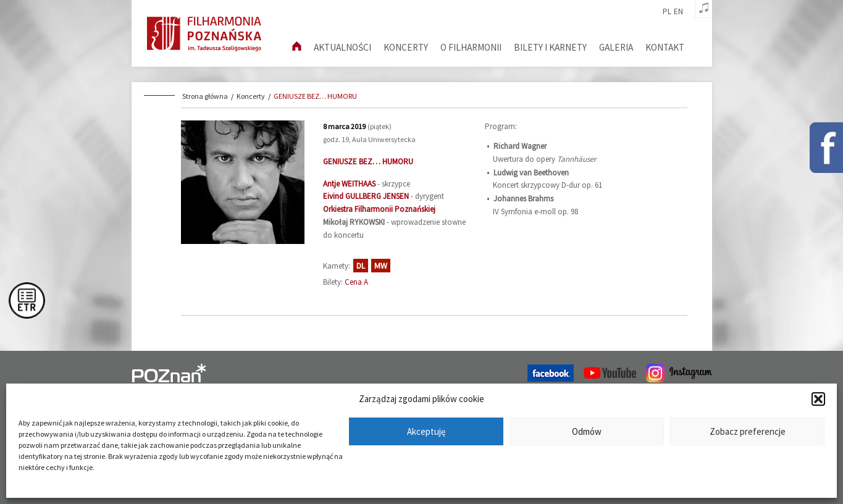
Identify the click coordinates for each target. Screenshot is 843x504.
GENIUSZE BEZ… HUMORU (315, 96)
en (678, 12)
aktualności (342, 47)
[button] (818, 399)
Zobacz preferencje (748, 431)
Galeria (616, 47)
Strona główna (205, 96)
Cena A (356, 282)
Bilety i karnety (550, 47)
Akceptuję (426, 431)
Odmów (587, 431)
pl (667, 12)
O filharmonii (471, 47)
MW (381, 266)
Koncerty (406, 47)
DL (361, 266)
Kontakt (665, 47)
